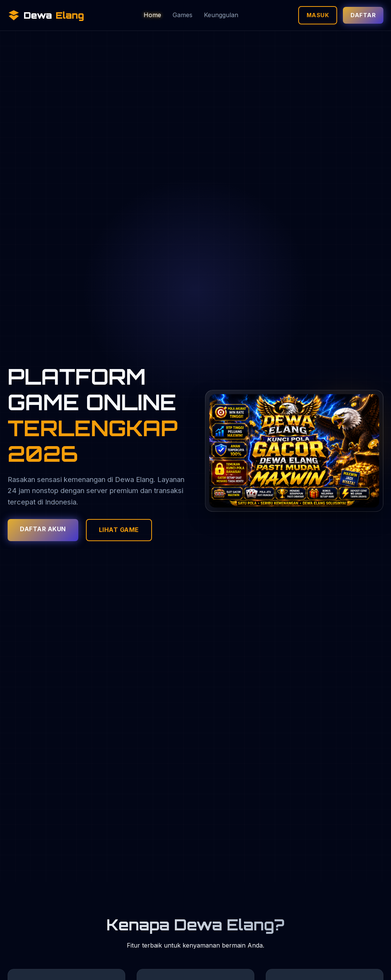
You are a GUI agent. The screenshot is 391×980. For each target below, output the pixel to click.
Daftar (363, 15)
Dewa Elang (134, 479)
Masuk (318, 15)
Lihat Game (119, 530)
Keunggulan (221, 15)
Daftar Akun (43, 529)
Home (152, 15)
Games (183, 15)
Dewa (46, 15)
